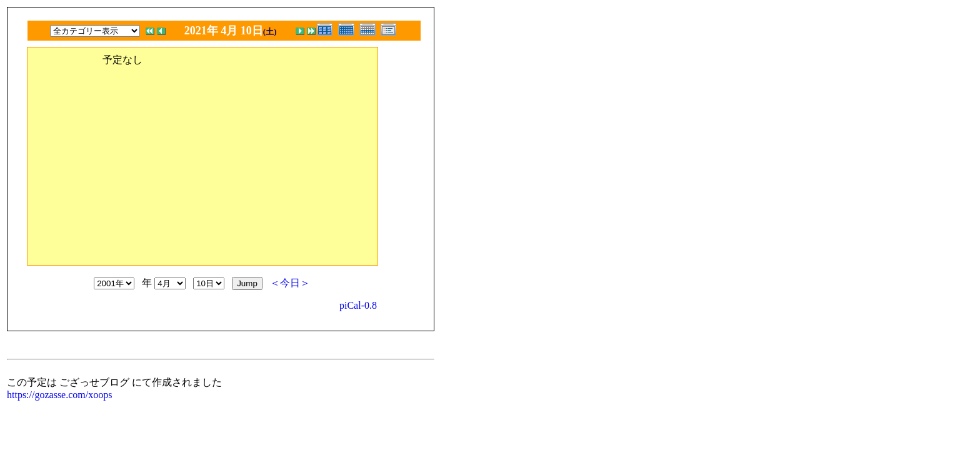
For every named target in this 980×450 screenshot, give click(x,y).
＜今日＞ (290, 283)
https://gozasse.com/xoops (59, 395)
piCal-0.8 (358, 305)
